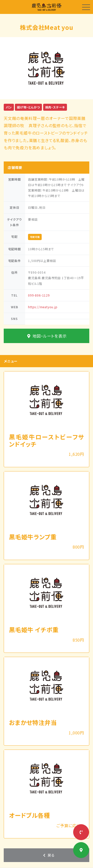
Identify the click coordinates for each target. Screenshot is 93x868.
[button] (7, 68)
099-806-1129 (39, 295)
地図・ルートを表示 (47, 336)
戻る (49, 855)
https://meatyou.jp (43, 307)
